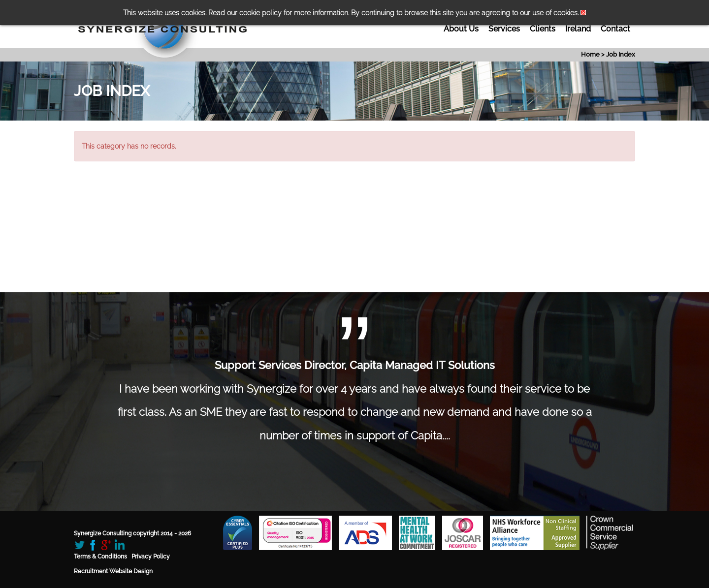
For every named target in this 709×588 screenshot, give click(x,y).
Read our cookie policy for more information (278, 13)
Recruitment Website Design (113, 571)
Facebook (93, 545)
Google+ (106, 545)
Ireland (578, 29)
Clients (543, 29)
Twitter (80, 545)
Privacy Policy (151, 557)
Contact (615, 29)
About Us (461, 29)
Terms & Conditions (100, 557)
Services (504, 29)
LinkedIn (119, 545)
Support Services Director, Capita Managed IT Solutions (355, 365)
